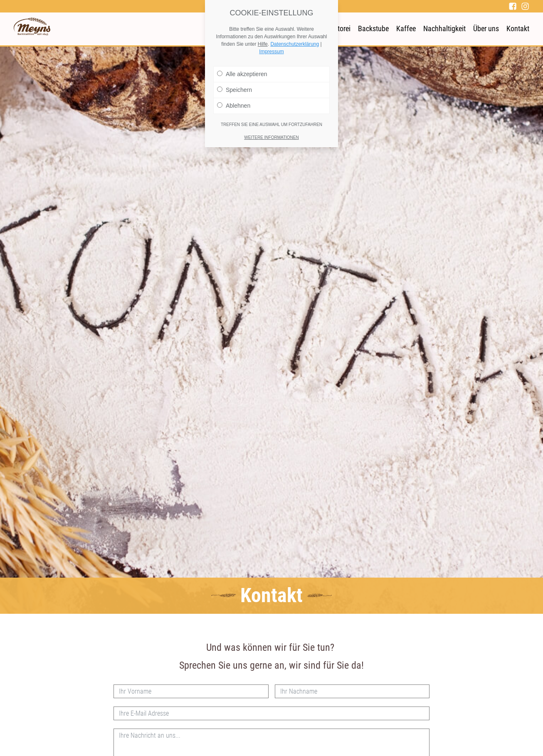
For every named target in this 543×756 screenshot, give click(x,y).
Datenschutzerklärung (295, 44)
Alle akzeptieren (242, 74)
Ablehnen (234, 106)
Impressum (271, 52)
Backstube (373, 28)
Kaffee (406, 28)
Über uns (486, 28)
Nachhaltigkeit (444, 28)
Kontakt (518, 28)
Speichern (234, 90)
